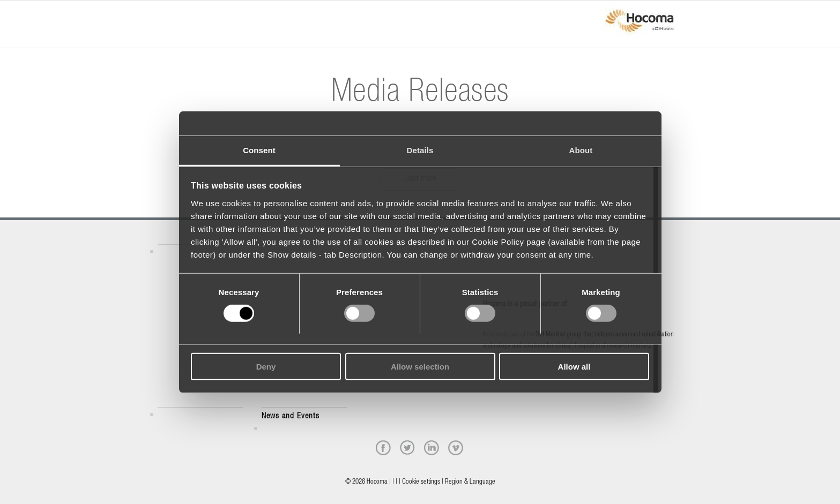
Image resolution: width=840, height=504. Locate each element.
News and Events (291, 416)
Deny (266, 367)
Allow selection (420, 367)
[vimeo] (456, 448)
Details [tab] (420, 150)
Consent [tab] (259, 150)
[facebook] (383, 448)
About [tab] (581, 150)
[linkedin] (432, 448)
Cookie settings (421, 482)
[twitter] (407, 448)
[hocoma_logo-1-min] (640, 24)
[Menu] (161, 14)
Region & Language (470, 482)
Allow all (574, 367)
